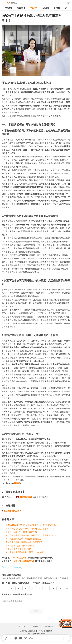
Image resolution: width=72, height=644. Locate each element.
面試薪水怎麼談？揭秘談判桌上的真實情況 (24, 542)
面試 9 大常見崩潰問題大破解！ (19, 549)
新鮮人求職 (7, 567)
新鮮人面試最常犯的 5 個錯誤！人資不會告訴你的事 (31, 525)
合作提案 (35, 626)
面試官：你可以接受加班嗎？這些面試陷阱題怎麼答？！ (30, 529)
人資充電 (45, 8)
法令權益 (57, 8)
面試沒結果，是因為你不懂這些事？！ (22, 546)
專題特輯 (34, 8)
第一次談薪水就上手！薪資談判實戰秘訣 (23, 539)
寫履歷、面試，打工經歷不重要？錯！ (22, 532)
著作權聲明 (49, 626)
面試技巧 (17, 567)
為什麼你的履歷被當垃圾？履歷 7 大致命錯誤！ (26, 552)
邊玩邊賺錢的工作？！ (13, 511)
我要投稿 (22, 626)
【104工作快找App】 (19, 558)
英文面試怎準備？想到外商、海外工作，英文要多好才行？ (31, 535)
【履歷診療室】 (26, 497)
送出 (36, 611)
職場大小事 (21, 8)
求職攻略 (9, 8)
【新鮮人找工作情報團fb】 (23, 561)
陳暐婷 (17, 483)
